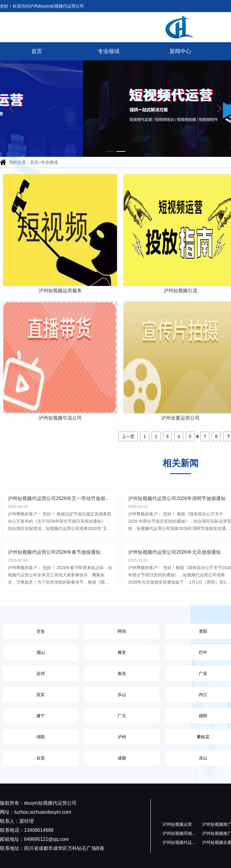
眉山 (41, 652)
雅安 (122, 652)
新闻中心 (180, 51)
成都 (122, 758)
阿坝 (122, 631)
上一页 (128, 436)
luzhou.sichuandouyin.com (43, 812)
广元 (122, 716)
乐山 (122, 695)
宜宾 (41, 695)
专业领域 (109, 51)
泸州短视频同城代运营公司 (188, 833)
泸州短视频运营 (177, 824)
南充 (122, 673)
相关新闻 (180, 463)
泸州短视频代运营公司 (183, 842)
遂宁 (41, 716)
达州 (41, 673)
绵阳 (41, 737)
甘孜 (41, 631)
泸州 (122, 737)
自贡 (41, 758)
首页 (37, 51)
